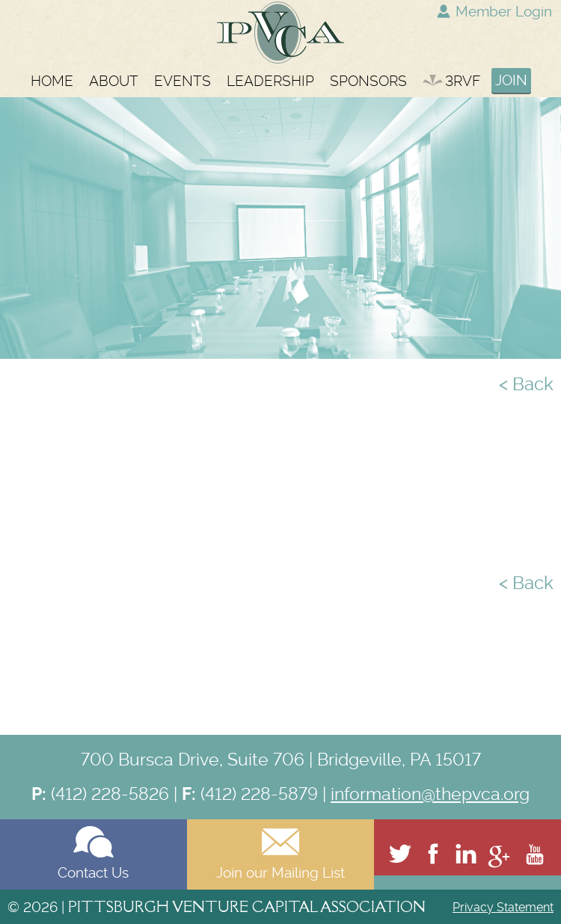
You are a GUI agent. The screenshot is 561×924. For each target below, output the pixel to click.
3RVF (451, 81)
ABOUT (114, 81)
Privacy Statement (503, 907)
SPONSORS (368, 81)
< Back (526, 384)
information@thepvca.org (430, 794)
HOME (52, 81)
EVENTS (183, 81)
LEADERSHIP (270, 81)
